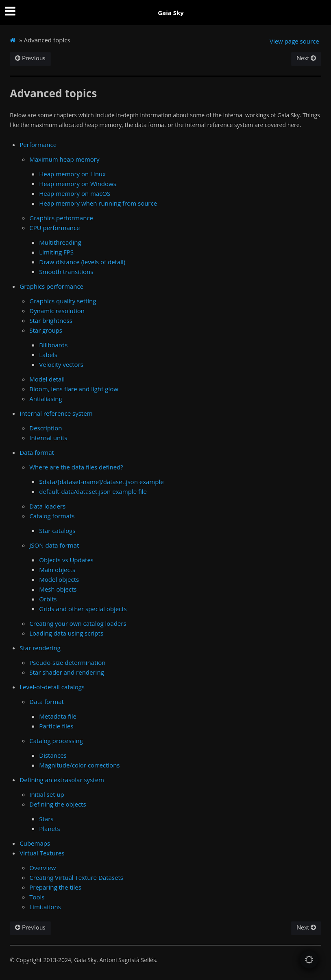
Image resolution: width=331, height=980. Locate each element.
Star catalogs (57, 531)
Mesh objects (58, 589)
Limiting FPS (56, 252)
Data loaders (47, 506)
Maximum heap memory (64, 159)
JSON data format (54, 545)
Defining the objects (58, 804)
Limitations (45, 907)
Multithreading (60, 242)
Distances (53, 755)
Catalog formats (52, 516)
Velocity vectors (61, 364)
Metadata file (58, 716)
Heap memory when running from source (98, 203)
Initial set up (47, 794)
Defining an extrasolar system (62, 780)
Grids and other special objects (83, 609)
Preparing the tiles (55, 887)
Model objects (59, 579)
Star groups (46, 330)
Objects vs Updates (66, 560)
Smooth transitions (66, 272)
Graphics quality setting (63, 301)
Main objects (57, 570)
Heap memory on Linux (72, 174)
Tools (37, 897)
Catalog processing (56, 741)
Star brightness (51, 320)
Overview (42, 868)
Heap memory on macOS (75, 193)
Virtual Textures (42, 853)
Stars (46, 819)
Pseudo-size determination (67, 662)
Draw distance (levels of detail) (82, 262)
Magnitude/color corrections (79, 765)
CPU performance (54, 228)
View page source (294, 41)
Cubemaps (35, 843)
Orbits (48, 599)
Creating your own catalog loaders (78, 623)
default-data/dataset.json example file (93, 491)
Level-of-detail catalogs (52, 687)
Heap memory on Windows (78, 184)
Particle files (56, 726)
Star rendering (40, 648)
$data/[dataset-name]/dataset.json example (101, 482)
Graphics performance (61, 218)
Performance (38, 145)
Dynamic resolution (57, 311)
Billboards (53, 345)
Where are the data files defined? (76, 467)
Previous (30, 58)
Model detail (47, 379)
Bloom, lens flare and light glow (74, 389)
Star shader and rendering (66, 672)
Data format (37, 452)
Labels (48, 355)
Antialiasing (46, 399)
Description (46, 428)
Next (306, 58)
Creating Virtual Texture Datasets (76, 877)
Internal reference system (56, 413)
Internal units (48, 438)
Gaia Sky (171, 13)
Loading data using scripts (66, 633)
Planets (49, 829)
